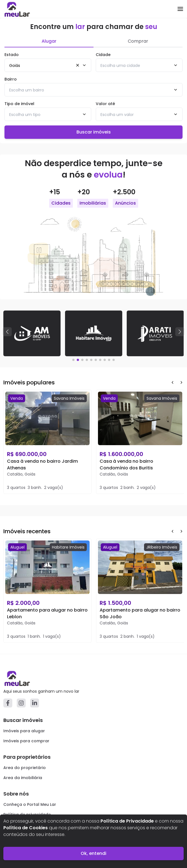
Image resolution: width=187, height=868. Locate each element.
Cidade (103, 55)
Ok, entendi (93, 853)
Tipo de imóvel (19, 104)
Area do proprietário (25, 768)
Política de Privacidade (127, 821)
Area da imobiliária (23, 778)
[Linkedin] (35, 703)
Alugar (49, 41)
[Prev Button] (172, 382)
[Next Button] (181, 382)
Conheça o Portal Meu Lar (30, 804)
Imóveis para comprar (26, 741)
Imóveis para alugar (24, 731)
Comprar (138, 41)
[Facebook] (8, 703)
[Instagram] (21, 703)
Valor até (105, 104)
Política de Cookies (26, 828)
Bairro (11, 79)
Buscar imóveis (94, 132)
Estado (12, 55)
